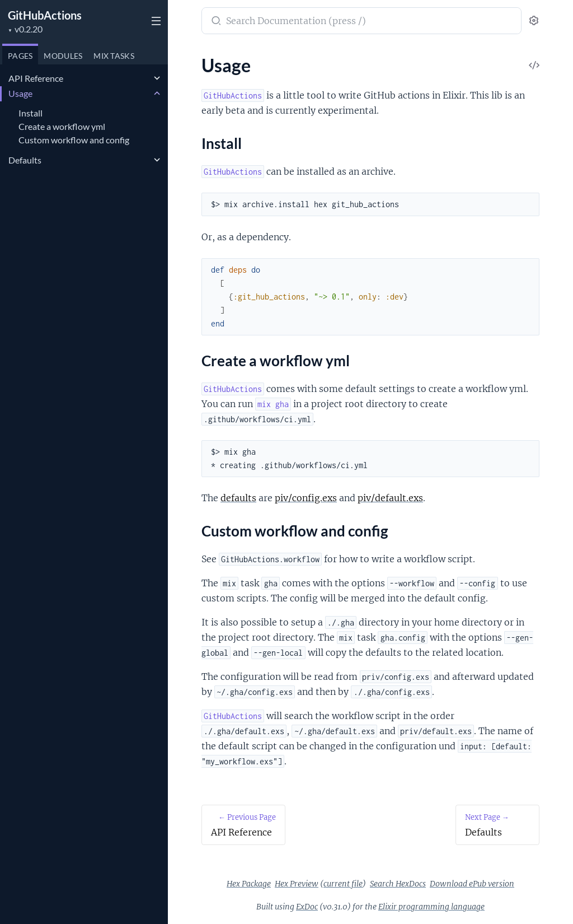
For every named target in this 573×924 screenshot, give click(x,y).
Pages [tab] (20, 56)
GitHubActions (45, 15)
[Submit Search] (215, 22)
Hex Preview (297, 884)
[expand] (157, 78)
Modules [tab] (63, 56)
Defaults (25, 160)
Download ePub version (472, 884)
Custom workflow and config (74, 140)
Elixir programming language (431, 907)
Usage (20, 93)
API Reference (36, 78)
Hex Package (249, 884)
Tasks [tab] (114, 56)
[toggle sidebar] (154, 22)
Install (30, 113)
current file (343, 884)
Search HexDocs (398, 884)
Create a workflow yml (62, 126)
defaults (238, 498)
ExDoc (307, 907)
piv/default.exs (390, 498)
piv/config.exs (306, 498)
